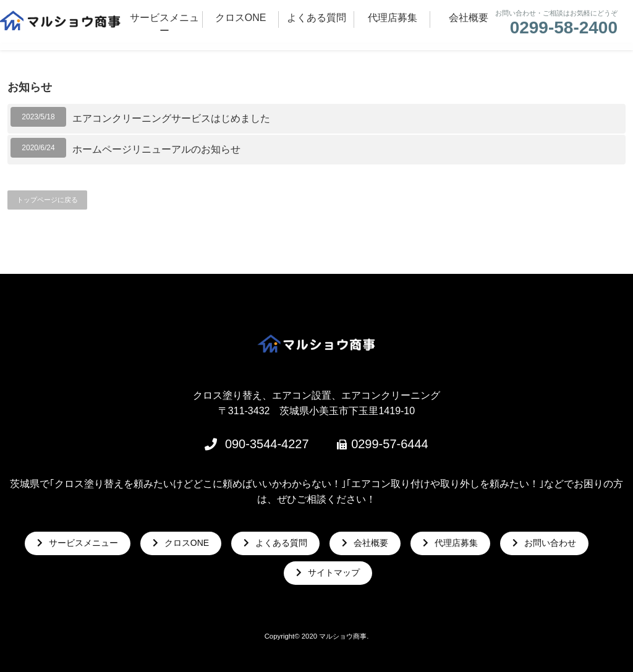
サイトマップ (334, 572)
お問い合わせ (550, 543)
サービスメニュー (83, 543)
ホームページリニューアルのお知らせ (156, 149)
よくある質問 (281, 543)
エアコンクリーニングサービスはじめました (171, 118)
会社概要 (371, 543)
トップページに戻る (47, 200)
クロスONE (187, 543)
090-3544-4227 (267, 444)
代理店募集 (456, 543)
